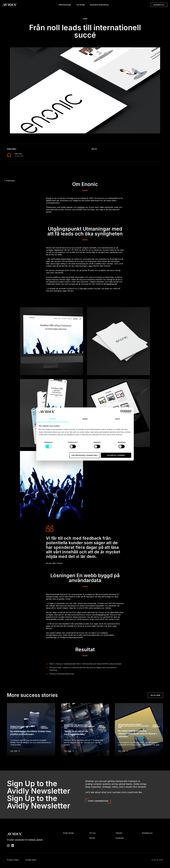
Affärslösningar (65, 5)
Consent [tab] (53, 419)
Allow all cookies (116, 455)
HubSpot (81, 207)
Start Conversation (98, 801)
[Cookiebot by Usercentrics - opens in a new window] (122, 412)
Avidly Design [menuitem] (68, 833)
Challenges (10, 181)
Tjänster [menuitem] (119, 833)
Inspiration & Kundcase (99, 5)
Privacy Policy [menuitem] (13, 860)
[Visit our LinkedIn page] (13, 845)
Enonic (49, 198)
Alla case (155, 695)
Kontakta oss (159, 5)
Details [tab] (85, 419)
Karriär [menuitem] (92, 838)
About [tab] (118, 419)
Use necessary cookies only (85, 455)
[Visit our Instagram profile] (8, 845)
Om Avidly (81, 5)
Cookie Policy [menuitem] (31, 860)
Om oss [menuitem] (92, 833)
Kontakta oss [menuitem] (147, 833)
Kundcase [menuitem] (120, 838)
